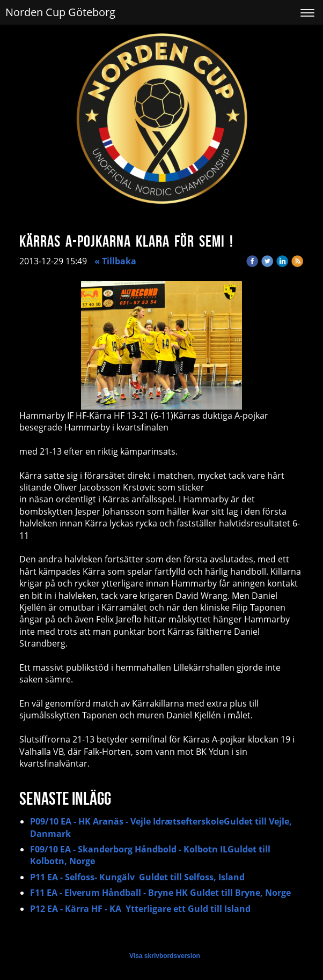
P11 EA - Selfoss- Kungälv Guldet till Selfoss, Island (137, 877)
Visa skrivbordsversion (165, 956)
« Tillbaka (115, 261)
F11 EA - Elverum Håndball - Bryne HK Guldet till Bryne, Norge (160, 893)
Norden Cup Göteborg (60, 12)
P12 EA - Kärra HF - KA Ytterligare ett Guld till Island (140, 909)
